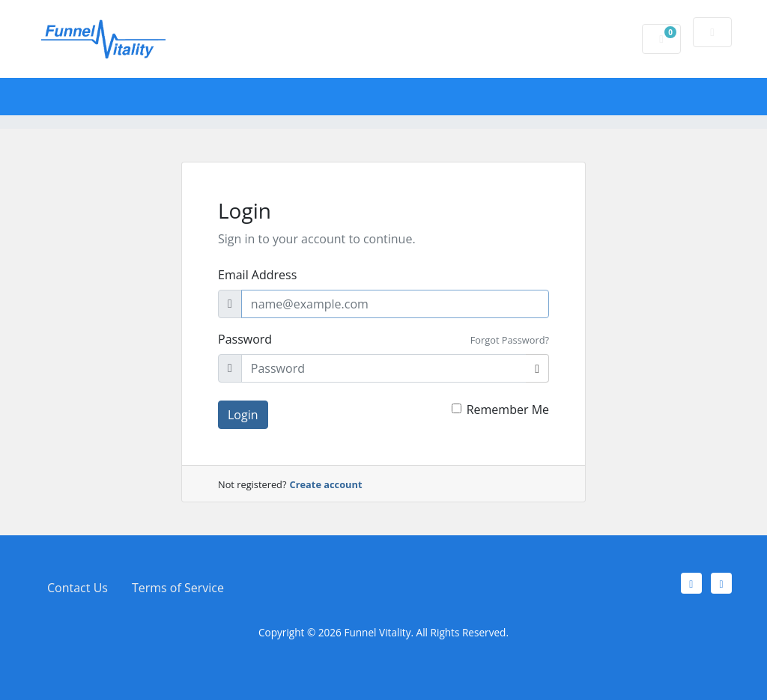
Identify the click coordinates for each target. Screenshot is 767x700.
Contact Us (78, 588)
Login (243, 415)
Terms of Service (178, 588)
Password (245, 339)
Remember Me (508, 410)
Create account (326, 484)
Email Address (257, 275)
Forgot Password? (510, 340)
